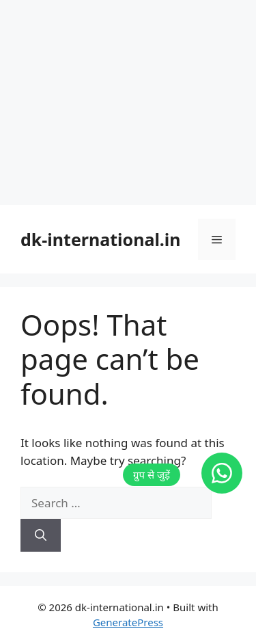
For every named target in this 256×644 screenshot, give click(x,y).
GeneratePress (128, 622)
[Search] (41, 535)
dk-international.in (101, 239)
